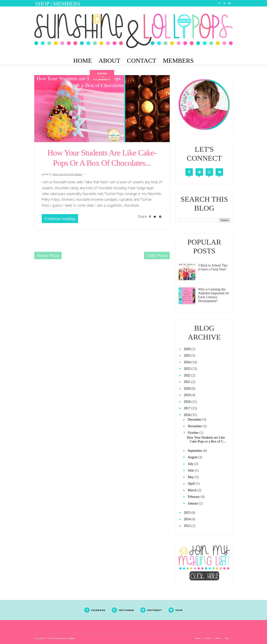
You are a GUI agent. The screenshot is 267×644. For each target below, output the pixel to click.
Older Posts (157, 255)
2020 (188, 389)
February (194, 497)
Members (178, 61)
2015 (188, 513)
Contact (142, 61)
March (193, 490)
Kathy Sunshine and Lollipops (67, 175)
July (191, 464)
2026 (188, 349)
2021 (188, 382)
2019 (188, 395)
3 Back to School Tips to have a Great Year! (213, 267)
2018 (188, 402)
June (191, 470)
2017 (188, 408)
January (193, 503)
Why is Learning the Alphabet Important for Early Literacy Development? (214, 295)
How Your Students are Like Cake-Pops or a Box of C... (206, 439)
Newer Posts (48, 255)
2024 (188, 362)
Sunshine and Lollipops (64, 638)
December (195, 419)
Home (83, 61)
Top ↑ (227, 638)
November (195, 426)
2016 (188, 415)
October (194, 433)
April (192, 484)
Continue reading (60, 219)
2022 (188, 375)
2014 (188, 519)
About (109, 61)
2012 (188, 526)
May (191, 477)
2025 (188, 355)
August (193, 457)
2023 (188, 369)
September (195, 451)
